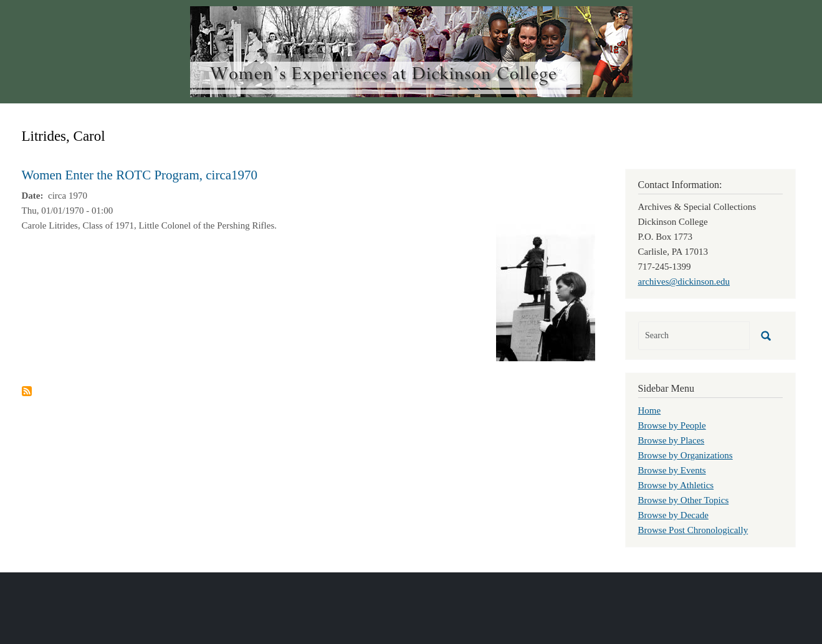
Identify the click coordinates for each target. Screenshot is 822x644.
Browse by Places (671, 440)
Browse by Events (672, 470)
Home (650, 410)
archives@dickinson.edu (684, 282)
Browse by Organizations (686, 455)
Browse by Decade (673, 515)
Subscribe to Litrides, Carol (27, 391)
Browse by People (672, 425)
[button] (546, 291)
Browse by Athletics (676, 485)
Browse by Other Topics (684, 500)
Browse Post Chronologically (693, 530)
